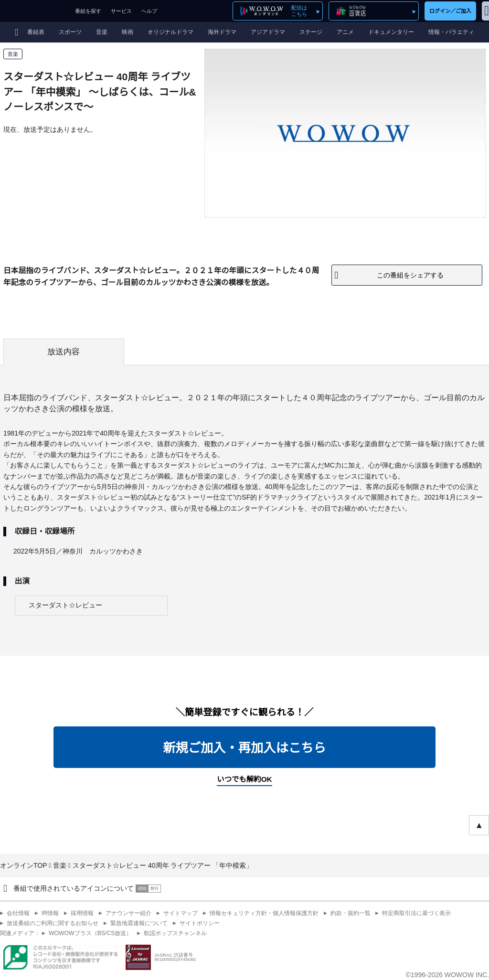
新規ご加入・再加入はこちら (244, 748)
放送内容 (64, 352)
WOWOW (35, 11)
